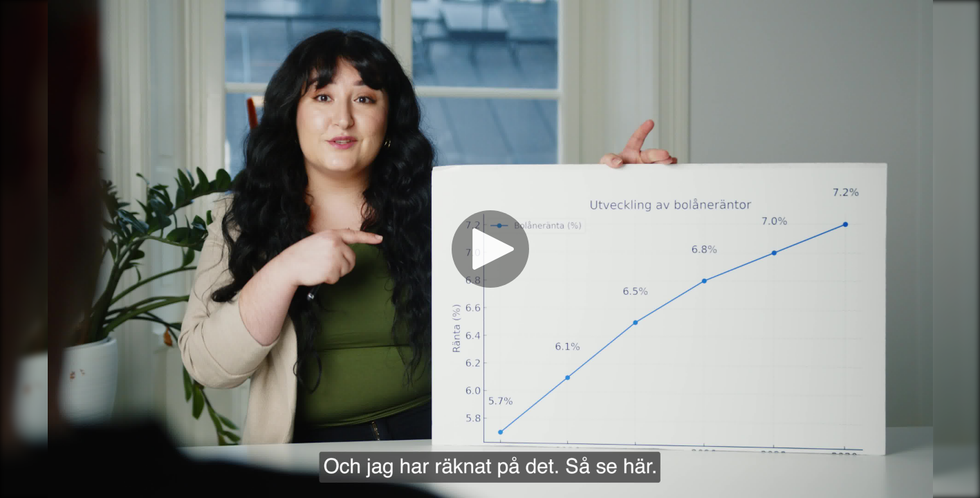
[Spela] (490, 249)
